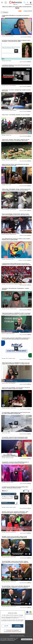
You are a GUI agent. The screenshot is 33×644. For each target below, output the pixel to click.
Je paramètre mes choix (27, 639)
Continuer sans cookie (18, 626)
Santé (17, 8)
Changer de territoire (29, 4)
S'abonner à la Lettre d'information (17, 636)
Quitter (6, 626)
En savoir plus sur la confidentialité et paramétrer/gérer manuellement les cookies (13, 631)
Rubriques (5, 12)
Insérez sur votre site (29, 614)
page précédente (28, 11)
